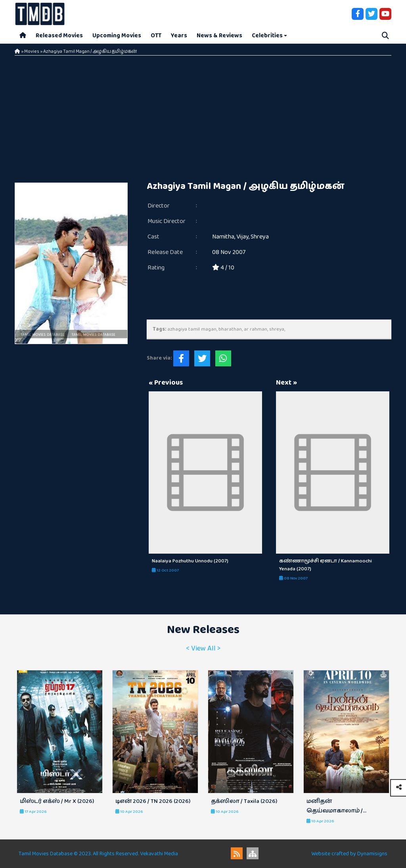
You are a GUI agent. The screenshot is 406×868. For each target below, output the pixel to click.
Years (179, 36)
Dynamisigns (372, 854)
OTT (156, 36)
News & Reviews (219, 36)
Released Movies (59, 36)
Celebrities (267, 36)
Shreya (260, 237)
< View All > (203, 649)
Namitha (223, 237)
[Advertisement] (203, 115)
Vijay (242, 237)
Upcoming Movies (117, 36)
